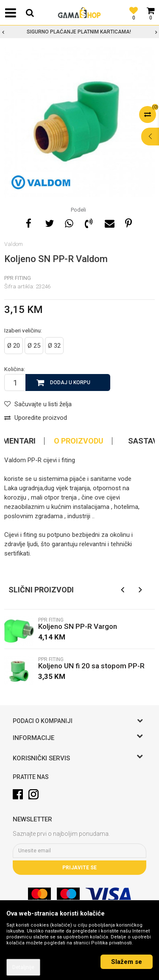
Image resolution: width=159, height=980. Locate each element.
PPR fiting (18, 278)
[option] (79, 32)
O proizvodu (79, 441)
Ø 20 (14, 346)
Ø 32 (54, 346)
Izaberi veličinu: (23, 330)
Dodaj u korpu (70, 383)
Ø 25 (34, 346)
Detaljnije (23, 967)
